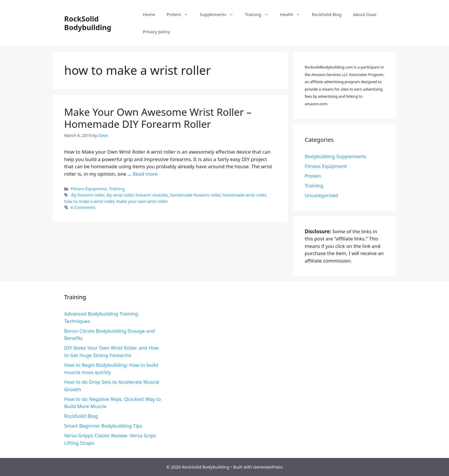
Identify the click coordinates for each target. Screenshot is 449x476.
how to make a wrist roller (89, 201)
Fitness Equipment (89, 189)
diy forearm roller (87, 195)
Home (149, 14)
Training (259, 14)
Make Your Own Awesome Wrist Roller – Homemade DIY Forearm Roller (158, 118)
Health (293, 14)
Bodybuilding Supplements (335, 156)
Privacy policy (156, 32)
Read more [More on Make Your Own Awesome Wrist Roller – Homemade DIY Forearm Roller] (145, 174)
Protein (180, 14)
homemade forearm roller (195, 195)
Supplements (219, 14)
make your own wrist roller (142, 201)
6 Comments (83, 207)
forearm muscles (152, 195)
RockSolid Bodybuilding (88, 23)
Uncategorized (321, 195)
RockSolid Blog (327, 14)
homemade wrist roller (244, 195)
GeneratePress (268, 467)
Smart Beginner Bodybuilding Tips (103, 426)
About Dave (365, 14)
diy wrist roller (120, 195)
